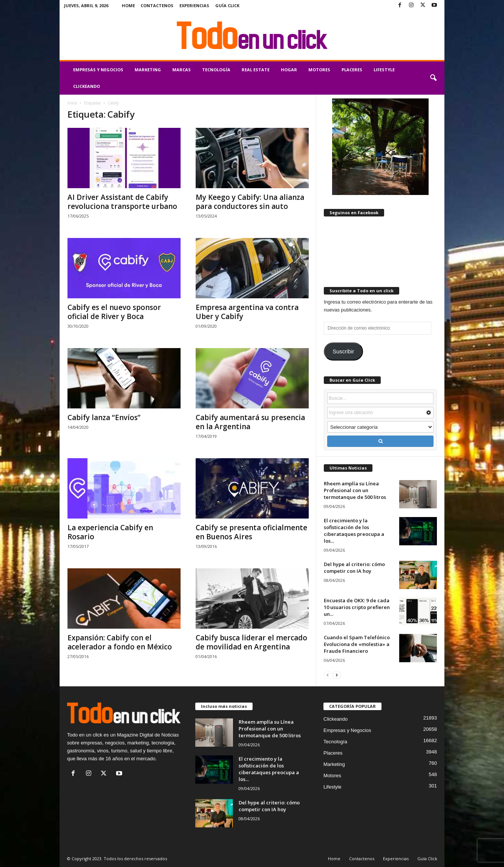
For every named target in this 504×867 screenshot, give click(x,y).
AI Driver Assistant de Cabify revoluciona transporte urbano (122, 202)
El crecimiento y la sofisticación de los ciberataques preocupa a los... (354, 531)
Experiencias (194, 5)
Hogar (289, 70)
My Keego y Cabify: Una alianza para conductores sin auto (250, 202)
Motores (319, 70)
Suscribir (343, 351)
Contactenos (157, 5)
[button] (433, 78)
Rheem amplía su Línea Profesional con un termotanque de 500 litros (355, 490)
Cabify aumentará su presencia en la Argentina (250, 422)
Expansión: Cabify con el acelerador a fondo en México (120, 642)
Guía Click (227, 5)
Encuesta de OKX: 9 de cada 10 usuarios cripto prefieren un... (357, 607)
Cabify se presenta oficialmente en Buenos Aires (251, 532)
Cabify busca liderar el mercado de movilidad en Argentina (251, 642)
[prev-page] (328, 675)
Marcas (182, 70)
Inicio (72, 103)
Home (128, 5)
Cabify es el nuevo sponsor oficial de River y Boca (114, 312)
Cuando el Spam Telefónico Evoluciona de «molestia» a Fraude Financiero (357, 644)
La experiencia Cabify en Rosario (110, 532)
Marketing (148, 70)
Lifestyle (384, 70)
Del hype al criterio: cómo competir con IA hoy (354, 568)
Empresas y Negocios (98, 70)
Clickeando (87, 86)
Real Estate (256, 70)
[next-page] (337, 675)
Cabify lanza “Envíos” (104, 417)
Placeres (352, 70)
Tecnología (216, 70)
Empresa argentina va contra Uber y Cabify (247, 312)
